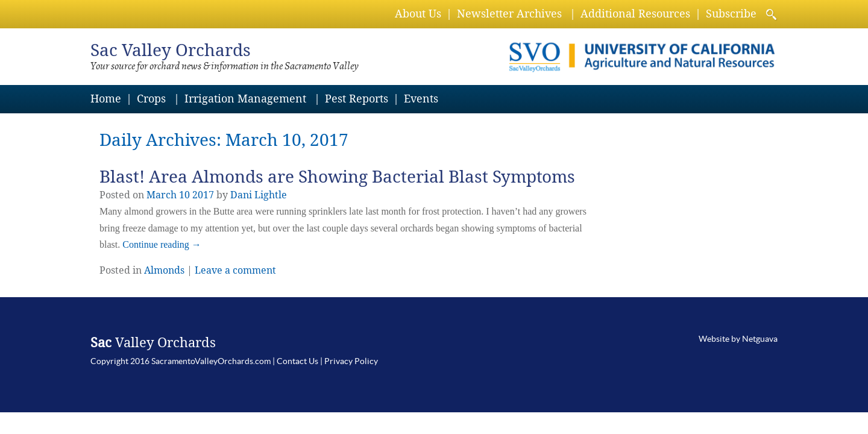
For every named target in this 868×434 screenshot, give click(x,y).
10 (184, 195)
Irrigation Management (245, 99)
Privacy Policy (351, 361)
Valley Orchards (171, 50)
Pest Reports (357, 99)
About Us (418, 14)
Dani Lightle (259, 195)
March (162, 195)
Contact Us (297, 361)
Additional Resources (635, 14)
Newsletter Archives (509, 14)
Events (421, 99)
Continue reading (162, 244)
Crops (151, 99)
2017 (203, 195)
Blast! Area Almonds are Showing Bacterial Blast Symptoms (337, 177)
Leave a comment (235, 270)
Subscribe (731, 14)
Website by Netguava (738, 339)
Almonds (164, 270)
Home (106, 99)
